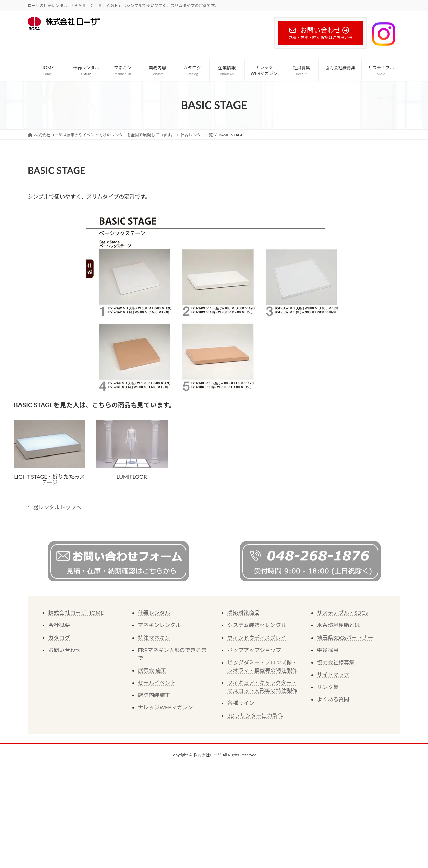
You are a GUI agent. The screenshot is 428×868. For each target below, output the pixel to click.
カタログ (59, 637)
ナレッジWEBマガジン (166, 707)
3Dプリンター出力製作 (255, 715)
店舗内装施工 (154, 695)
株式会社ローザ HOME (76, 613)
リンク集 (328, 687)
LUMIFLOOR (132, 476)
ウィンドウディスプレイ (257, 637)
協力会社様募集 (336, 662)
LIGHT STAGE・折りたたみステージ (49, 479)
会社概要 (59, 625)
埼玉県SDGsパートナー (345, 637)
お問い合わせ (65, 650)
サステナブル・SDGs (343, 613)
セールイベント (157, 682)
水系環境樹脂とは (339, 625)
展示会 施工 (152, 670)
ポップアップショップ (254, 650)
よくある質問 (333, 699)
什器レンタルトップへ (54, 507)
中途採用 (328, 650)
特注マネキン (154, 637)
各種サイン (241, 703)
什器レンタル (154, 613)
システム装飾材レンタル (257, 625)
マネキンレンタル (160, 625)
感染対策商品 (244, 613)
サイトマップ (333, 674)
